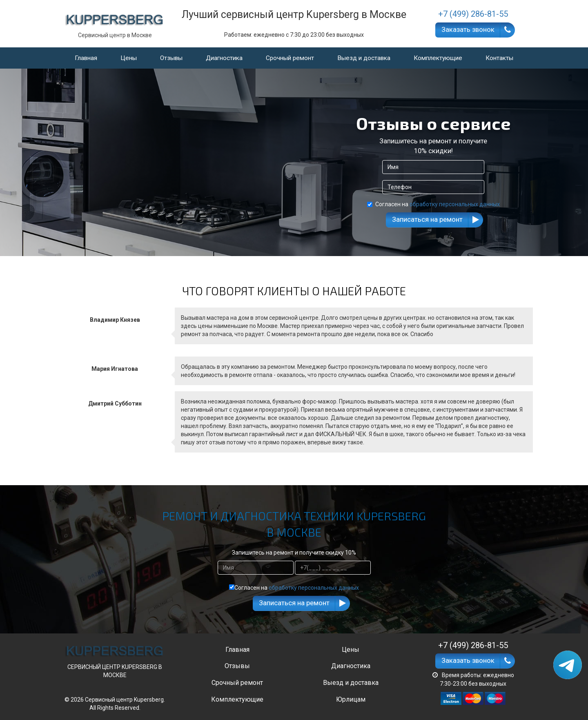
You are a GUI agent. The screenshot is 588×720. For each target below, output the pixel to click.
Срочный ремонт (290, 58)
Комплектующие (438, 58)
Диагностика (224, 58)
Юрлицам (351, 699)
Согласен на (433, 204)
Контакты (499, 58)
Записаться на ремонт (427, 219)
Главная (86, 58)
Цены (129, 58)
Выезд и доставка (364, 58)
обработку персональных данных (455, 204)
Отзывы (171, 58)
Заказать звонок (468, 29)
